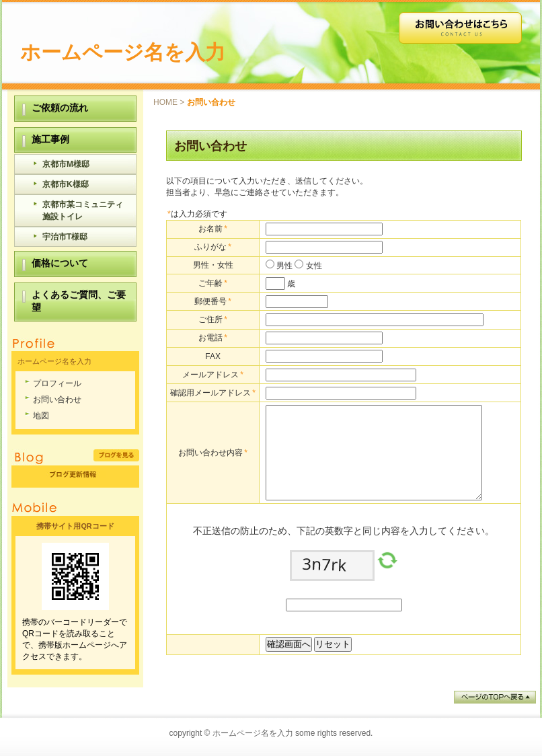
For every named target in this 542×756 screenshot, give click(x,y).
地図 (41, 416)
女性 (312, 266)
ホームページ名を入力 (123, 52)
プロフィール (57, 383)
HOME (165, 102)
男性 (283, 266)
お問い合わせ (57, 400)
